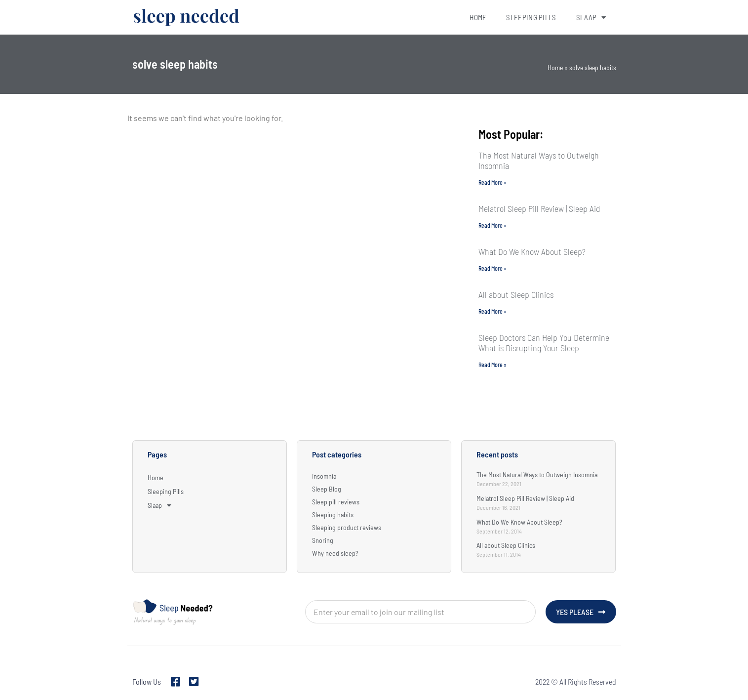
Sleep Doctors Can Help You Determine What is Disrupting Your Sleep (544, 343)
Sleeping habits (333, 515)
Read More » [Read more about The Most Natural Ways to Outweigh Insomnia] (492, 182)
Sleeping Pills (531, 17)
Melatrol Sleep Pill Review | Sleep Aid (539, 208)
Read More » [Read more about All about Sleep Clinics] (492, 311)
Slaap (591, 18)
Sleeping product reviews (347, 527)
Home (478, 17)
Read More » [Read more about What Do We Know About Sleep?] (492, 268)
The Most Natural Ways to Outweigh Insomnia (539, 160)
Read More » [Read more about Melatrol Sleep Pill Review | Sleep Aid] (492, 225)
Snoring (323, 540)
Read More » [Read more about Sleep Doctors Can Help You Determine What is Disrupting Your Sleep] (492, 365)
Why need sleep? (335, 553)
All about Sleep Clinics (516, 294)
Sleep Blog (327, 489)
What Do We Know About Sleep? (532, 251)
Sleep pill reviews (336, 502)
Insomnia (324, 476)
